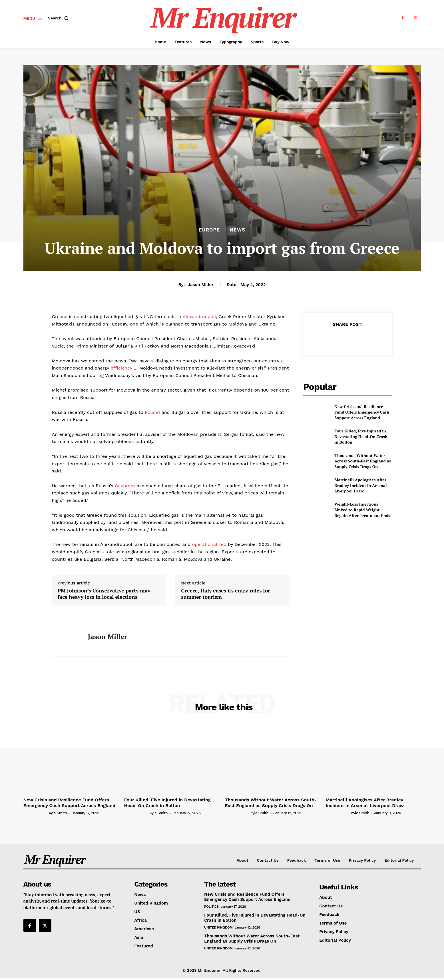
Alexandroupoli (199, 317)
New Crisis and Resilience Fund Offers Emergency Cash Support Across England (362, 412)
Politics (211, 907)
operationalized (209, 544)
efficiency (121, 368)
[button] (60, 18)
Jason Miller (200, 285)
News (237, 230)
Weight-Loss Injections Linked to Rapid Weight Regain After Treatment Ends (362, 510)
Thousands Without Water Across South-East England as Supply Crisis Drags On (363, 461)
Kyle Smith (58, 813)
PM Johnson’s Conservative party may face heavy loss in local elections (104, 594)
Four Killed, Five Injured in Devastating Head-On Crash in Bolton (361, 436)
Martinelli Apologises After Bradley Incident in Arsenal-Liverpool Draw (361, 485)
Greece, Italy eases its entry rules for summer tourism (226, 594)
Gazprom (124, 486)
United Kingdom (218, 927)
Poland (152, 412)
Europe (209, 230)
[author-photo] (36, 813)
